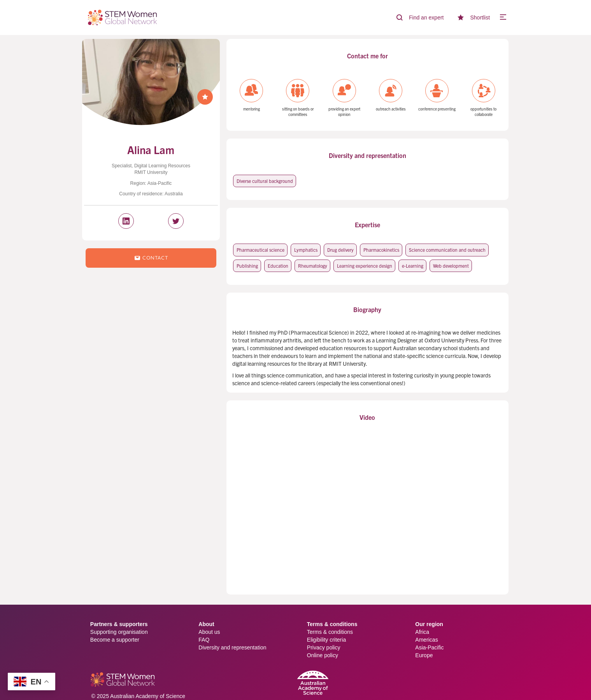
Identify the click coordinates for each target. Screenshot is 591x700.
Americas (426, 640)
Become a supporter (115, 640)
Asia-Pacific (429, 647)
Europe (424, 655)
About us (209, 632)
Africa (422, 632)
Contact (151, 258)
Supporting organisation (119, 632)
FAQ (204, 640)
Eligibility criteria (326, 640)
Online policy (323, 655)
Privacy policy (324, 647)
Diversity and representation (232, 647)
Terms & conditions (330, 632)
